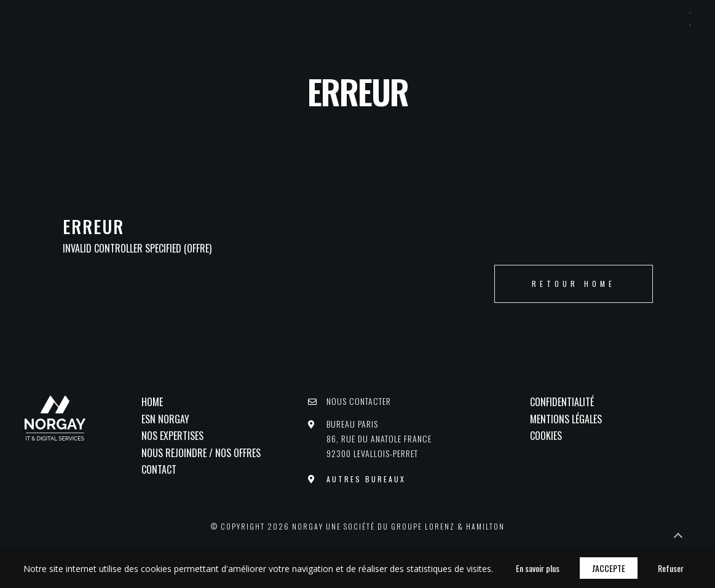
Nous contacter (359, 401)
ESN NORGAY (165, 419)
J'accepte (609, 568)
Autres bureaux (366, 478)
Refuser (671, 568)
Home (152, 402)
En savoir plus (538, 568)
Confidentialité (562, 402)
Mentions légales (566, 419)
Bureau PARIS (379, 438)
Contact (159, 469)
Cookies (546, 436)
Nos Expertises (172, 436)
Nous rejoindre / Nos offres (201, 453)
